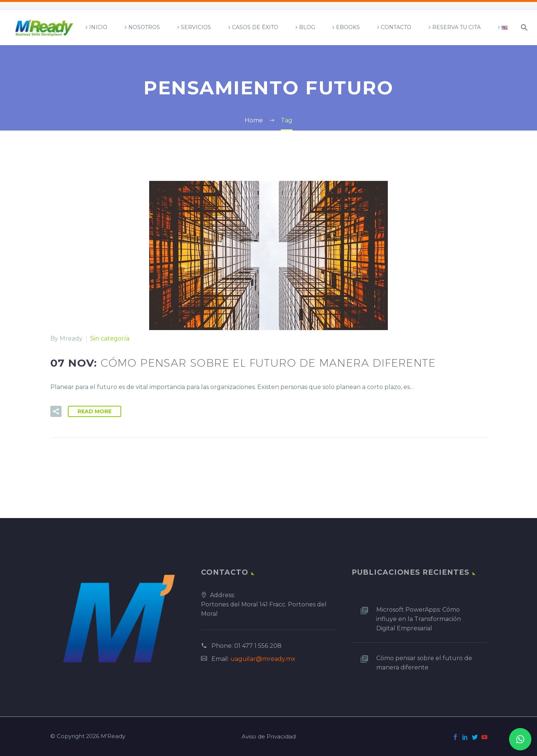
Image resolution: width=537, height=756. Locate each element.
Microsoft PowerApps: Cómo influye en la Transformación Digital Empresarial (419, 619)
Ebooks (348, 27)
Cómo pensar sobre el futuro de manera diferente (424, 663)
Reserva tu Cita (456, 27)
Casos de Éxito (255, 27)
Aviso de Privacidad (269, 737)
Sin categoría (110, 338)
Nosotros (144, 27)
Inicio (98, 27)
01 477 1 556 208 (258, 646)
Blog (307, 27)
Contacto (396, 27)
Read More (95, 411)
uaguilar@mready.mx (263, 659)
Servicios (196, 27)
